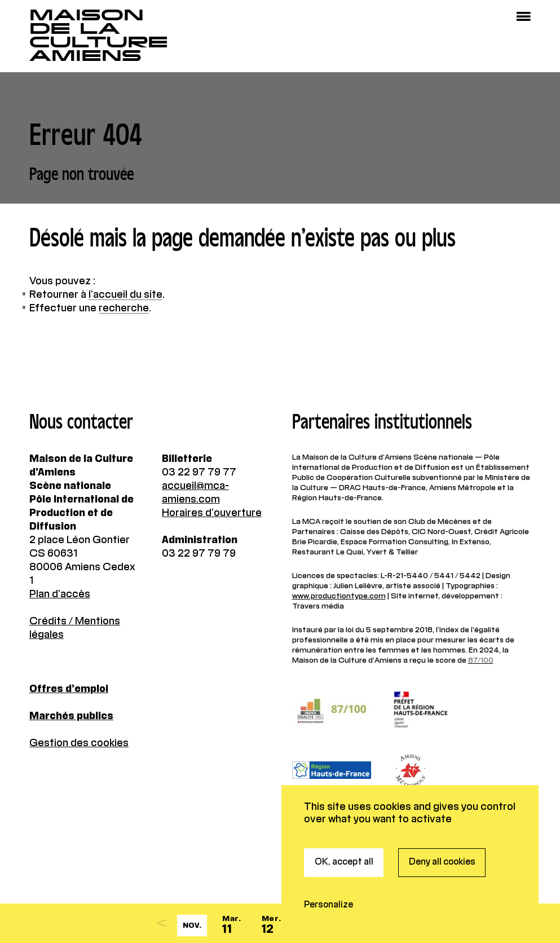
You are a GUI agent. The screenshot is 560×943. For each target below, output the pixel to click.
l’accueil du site (125, 295)
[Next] (376, 923)
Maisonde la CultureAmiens (99, 36)
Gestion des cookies (79, 743)
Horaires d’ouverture (212, 513)
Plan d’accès (60, 594)
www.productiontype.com (339, 596)
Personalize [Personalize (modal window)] (328, 853)
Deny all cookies (442, 810)
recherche (124, 309)
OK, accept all (344, 810)
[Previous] (162, 923)
